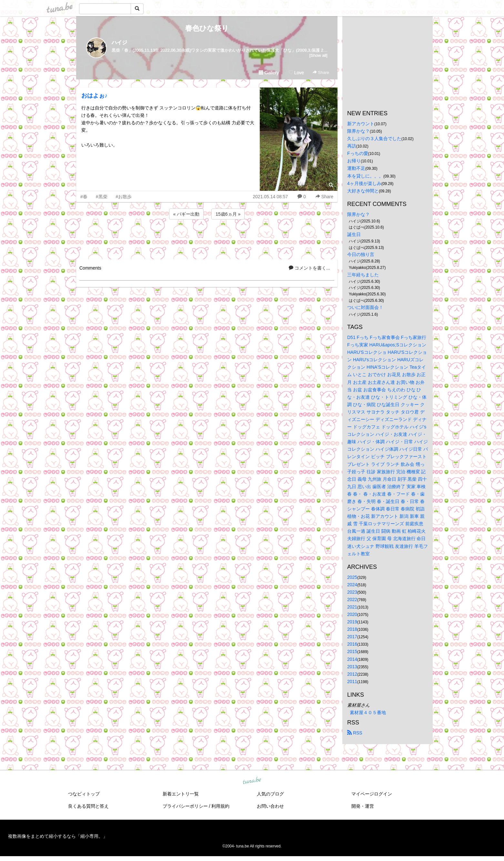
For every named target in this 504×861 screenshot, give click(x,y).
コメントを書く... (309, 268)
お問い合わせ (270, 806)
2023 (352, 592)
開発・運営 (363, 806)
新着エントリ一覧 (181, 794)
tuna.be (252, 781)
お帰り (354, 161)
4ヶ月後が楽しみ (364, 183)
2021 (352, 607)
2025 (352, 577)
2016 (352, 644)
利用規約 (220, 806)
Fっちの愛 (358, 153)
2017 (352, 637)
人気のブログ (270, 794)
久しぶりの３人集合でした (374, 138)
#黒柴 (102, 197)
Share (321, 72)
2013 (352, 667)
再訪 (352, 146)
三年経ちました (363, 275)
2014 (352, 659)
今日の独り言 (361, 254)
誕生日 (354, 234)
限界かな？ (358, 131)
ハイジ (119, 42)
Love (296, 73)
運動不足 (356, 168)
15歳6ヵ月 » (228, 214)
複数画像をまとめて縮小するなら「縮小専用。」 (58, 836)
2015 (352, 651)
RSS (355, 733)
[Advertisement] (207, 238)
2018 (352, 629)
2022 (352, 600)
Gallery (269, 73)
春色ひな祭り (207, 28)
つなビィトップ (84, 794)
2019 (352, 622)
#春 (84, 197)
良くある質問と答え (88, 806)
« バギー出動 (186, 214)
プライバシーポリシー (185, 806)
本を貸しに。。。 (365, 176)
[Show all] (318, 55)
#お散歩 (124, 197)
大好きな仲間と (363, 191)
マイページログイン (372, 794)
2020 (352, 614)
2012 (352, 674)
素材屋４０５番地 (368, 712)
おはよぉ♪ (94, 96)
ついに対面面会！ (365, 307)
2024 (352, 585)
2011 (352, 682)
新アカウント (361, 124)
